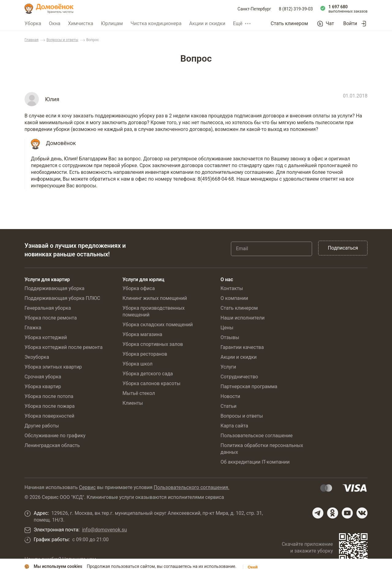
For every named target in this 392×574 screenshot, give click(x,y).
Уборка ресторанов (145, 354)
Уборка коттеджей (46, 337)
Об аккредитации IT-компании (255, 462)
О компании (234, 298)
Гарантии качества (242, 347)
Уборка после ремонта (51, 318)
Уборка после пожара (50, 406)
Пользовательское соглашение (257, 436)
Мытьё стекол (139, 393)
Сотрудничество (239, 377)
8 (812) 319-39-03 (296, 9)
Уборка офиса (139, 288)
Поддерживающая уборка (55, 288)
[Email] (271, 249)
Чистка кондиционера (156, 23)
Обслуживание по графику (55, 436)
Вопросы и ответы (62, 40)
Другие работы (42, 426)
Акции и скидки (207, 23)
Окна (55, 23)
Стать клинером (289, 23)
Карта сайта (234, 426)
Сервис (87, 487)
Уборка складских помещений (158, 325)
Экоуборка (37, 357)
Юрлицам (112, 23)
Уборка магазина (142, 334)
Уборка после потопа (49, 396)
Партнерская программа (249, 386)
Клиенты (133, 403)
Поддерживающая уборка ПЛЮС (62, 298)
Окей (253, 567)
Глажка (33, 328)
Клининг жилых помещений (155, 298)
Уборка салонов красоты (151, 383)
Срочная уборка (43, 377)
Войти (350, 23)
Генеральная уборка (48, 308)
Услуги (228, 367)
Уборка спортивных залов (153, 344)
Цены (227, 328)
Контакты (232, 288)
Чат (330, 24)
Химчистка (81, 23)
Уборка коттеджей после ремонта (64, 347)
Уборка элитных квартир (53, 367)
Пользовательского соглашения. (192, 487)
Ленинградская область (52, 445)
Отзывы (230, 337)
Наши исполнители (243, 318)
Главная (32, 40)
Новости (230, 396)
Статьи (228, 406)
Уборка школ (138, 364)
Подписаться (343, 248)
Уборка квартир (43, 386)
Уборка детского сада (148, 374)
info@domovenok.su (104, 530)
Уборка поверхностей (49, 416)
